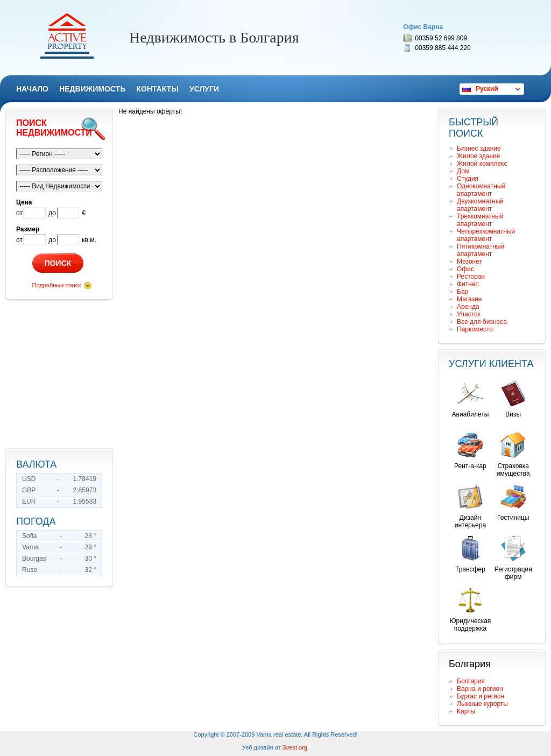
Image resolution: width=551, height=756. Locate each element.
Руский (487, 89)
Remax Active (67, 36)
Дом (463, 171)
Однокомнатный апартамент (481, 190)
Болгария (471, 681)
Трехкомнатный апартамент (480, 220)
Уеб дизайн (258, 747)
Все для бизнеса (482, 322)
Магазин (469, 299)
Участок (469, 314)
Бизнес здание (479, 149)
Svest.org (295, 747)
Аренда (468, 307)
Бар (462, 292)
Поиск (58, 263)
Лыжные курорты (482, 704)
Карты (466, 711)
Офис (465, 269)
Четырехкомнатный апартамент (486, 235)
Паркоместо (475, 329)
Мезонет (469, 262)
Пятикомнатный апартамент (481, 250)
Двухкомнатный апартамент (480, 205)
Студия (468, 179)
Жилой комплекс (482, 164)
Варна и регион (480, 689)
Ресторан (471, 277)
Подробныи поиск (56, 285)
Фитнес (468, 284)
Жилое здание (479, 156)
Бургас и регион (481, 696)
